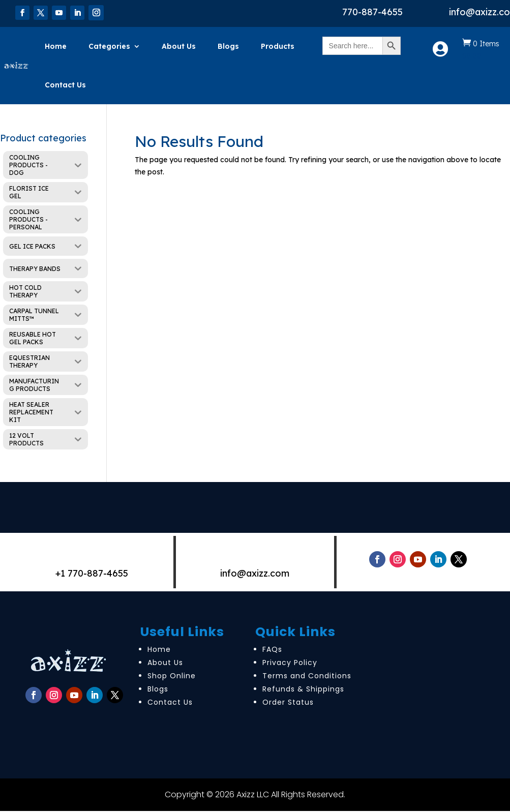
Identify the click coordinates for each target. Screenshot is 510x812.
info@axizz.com (255, 573)
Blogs (228, 46)
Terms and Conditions (307, 676)
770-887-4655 (372, 12)
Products (278, 46)
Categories (109, 46)
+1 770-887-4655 (92, 573)
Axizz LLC (253, 794)
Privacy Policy (290, 663)
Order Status (288, 702)
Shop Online (172, 676)
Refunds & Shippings (303, 689)
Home (56, 46)
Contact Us (65, 85)
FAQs (272, 649)
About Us (179, 46)
